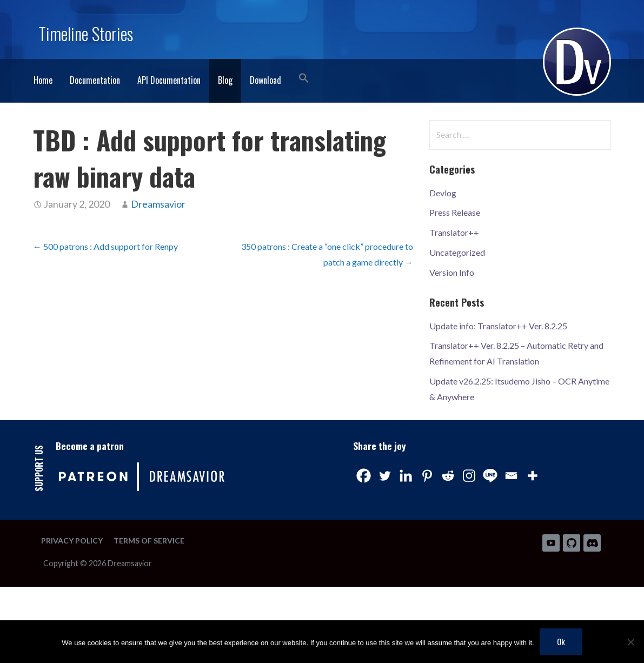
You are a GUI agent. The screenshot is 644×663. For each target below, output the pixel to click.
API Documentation (169, 80)
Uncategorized (457, 252)
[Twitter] (385, 476)
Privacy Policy (72, 541)
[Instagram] (469, 476)
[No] (630, 642)
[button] (304, 79)
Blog (225, 80)
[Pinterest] (427, 476)
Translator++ (454, 232)
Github (572, 543)
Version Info (452, 272)
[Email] (511, 476)
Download (265, 80)
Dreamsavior (158, 204)
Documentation (95, 80)
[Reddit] (448, 476)
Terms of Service (149, 541)
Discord (592, 543)
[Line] (490, 476)
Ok (561, 641)
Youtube (551, 543)
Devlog (443, 193)
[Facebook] (364, 476)
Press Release (455, 212)
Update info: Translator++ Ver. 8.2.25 (498, 326)
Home (43, 80)
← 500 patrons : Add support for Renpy (105, 246)
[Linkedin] (406, 476)
